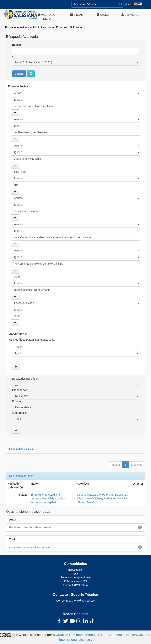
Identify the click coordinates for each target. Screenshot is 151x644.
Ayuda (103, 15)
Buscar (17, 45)
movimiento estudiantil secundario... (31, 547)
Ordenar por (19, 390)
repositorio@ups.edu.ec (80, 601)
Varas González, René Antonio (95, 495)
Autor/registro (20, 413)
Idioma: (128, 4)
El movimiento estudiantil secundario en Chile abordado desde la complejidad (49, 498)
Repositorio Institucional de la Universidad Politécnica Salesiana (44, 27)
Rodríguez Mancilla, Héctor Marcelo (31, 527)
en (14, 56)
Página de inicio (47, 17)
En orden (18, 401)
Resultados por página (26, 379)
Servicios (132, 15)
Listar (78, 15)
